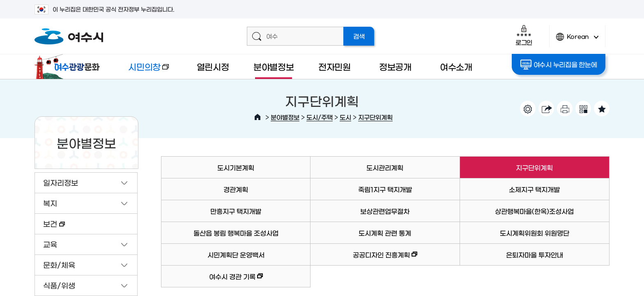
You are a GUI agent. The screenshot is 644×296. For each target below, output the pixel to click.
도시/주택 (320, 117)
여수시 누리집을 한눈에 (559, 65)
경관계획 (236, 189)
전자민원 (335, 66)
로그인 (524, 35)
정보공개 (395, 66)
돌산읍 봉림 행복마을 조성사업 (236, 233)
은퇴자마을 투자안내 (535, 254)
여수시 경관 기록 (212, 280)
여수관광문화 (69, 67)
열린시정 (213, 66)
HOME (258, 117)
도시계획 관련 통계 (385, 233)
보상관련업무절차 (385, 211)
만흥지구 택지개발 (236, 211)
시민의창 (142, 71)
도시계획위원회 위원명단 (535, 233)
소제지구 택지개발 (534, 189)
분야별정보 (274, 66)
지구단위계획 (375, 117)
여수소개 (456, 66)
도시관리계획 (385, 167)
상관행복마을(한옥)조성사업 (534, 211)
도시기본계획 (236, 167)
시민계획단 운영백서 (236, 254)
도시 (345, 117)
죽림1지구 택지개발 (385, 189)
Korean (577, 40)
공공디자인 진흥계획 (364, 258)
